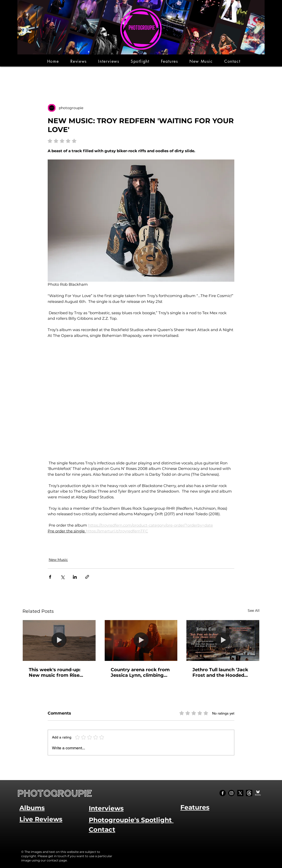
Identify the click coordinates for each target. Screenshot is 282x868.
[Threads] (249, 793)
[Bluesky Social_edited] (258, 793)
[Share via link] (87, 577)
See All (254, 610)
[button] (79, 61)
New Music (58, 560)
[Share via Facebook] (50, 577)
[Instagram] (231, 793)
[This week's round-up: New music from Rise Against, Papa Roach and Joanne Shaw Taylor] (59, 640)
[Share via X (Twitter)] (62, 577)
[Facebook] (223, 793)
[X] (240, 793)
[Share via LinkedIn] (75, 577)
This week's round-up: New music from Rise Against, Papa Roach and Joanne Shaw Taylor (58, 672)
